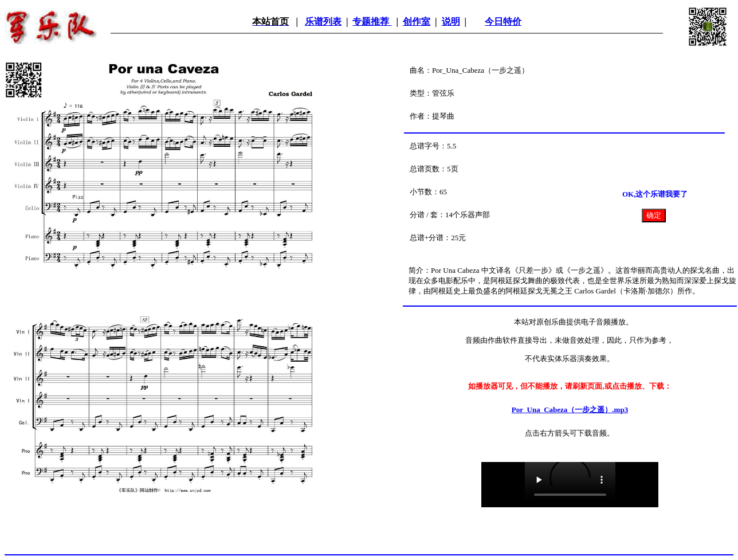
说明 (451, 21)
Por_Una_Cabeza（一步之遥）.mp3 (570, 410)
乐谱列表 (323, 21)
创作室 (417, 21)
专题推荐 (372, 21)
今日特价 (503, 21)
